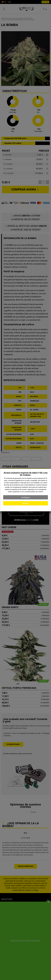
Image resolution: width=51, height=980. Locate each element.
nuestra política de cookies (34, 492)
